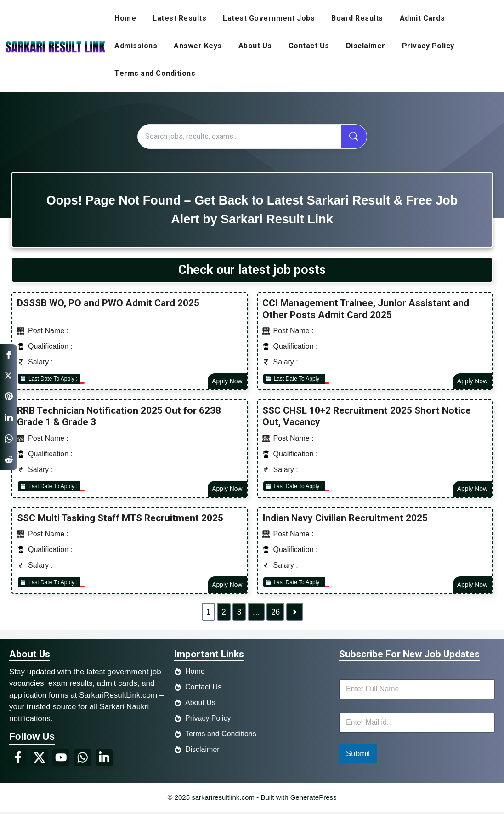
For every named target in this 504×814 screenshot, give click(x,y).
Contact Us (309, 46)
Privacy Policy (428, 46)
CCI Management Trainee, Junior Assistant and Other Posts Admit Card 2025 (366, 309)
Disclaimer (366, 46)
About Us (255, 46)
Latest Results (179, 18)
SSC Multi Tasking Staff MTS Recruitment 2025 (120, 519)
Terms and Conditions (155, 73)
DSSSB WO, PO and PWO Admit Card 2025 (108, 303)
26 (275, 614)
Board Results (357, 18)
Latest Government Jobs (269, 18)
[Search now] (354, 137)
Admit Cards (422, 18)
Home (125, 18)
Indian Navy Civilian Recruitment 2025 (345, 519)
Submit (358, 755)
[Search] (239, 137)
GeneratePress (314, 799)
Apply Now (227, 381)
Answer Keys (198, 46)
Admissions (136, 46)
